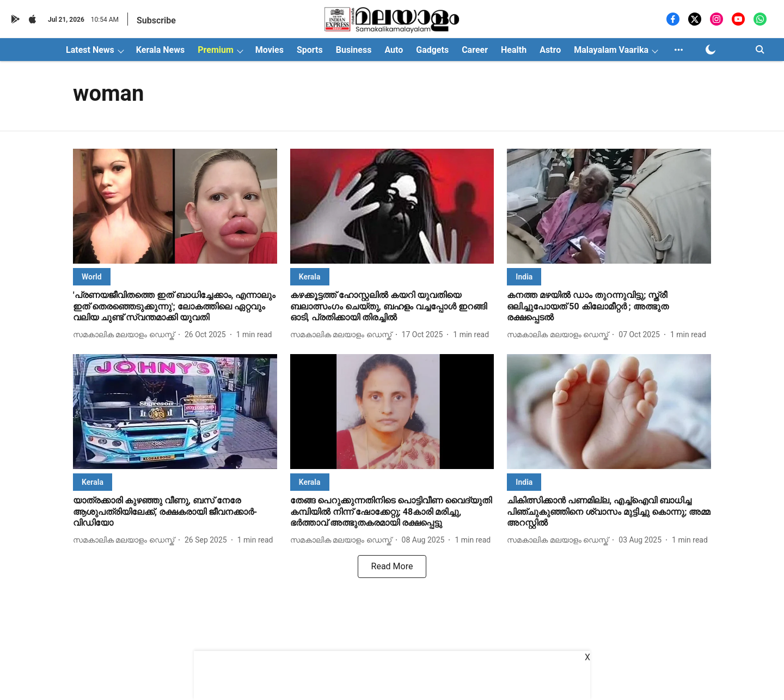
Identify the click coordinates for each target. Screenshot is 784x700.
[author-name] (126, 335)
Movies (269, 50)
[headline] (175, 307)
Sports (310, 50)
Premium (216, 50)
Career (475, 50)
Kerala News (160, 50)
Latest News (90, 50)
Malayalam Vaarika (611, 50)
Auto (394, 50)
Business (354, 50)
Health (514, 50)
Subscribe (156, 20)
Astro (550, 50)
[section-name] (92, 276)
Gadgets (432, 50)
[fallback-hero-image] (175, 206)
